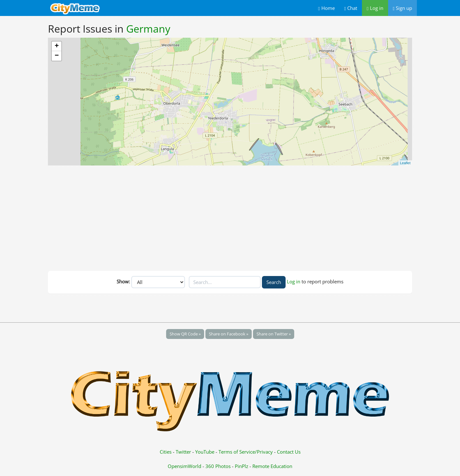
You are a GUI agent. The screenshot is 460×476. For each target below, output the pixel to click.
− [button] (57, 56)
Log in (375, 8)
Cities (166, 452)
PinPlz (241, 466)
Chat (351, 8)
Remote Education (272, 466)
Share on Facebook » (229, 334)
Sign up (402, 8)
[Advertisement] (230, 217)
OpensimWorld (184, 466)
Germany (148, 29)
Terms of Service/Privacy (246, 452)
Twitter (183, 452)
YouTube (205, 452)
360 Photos (218, 466)
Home (326, 8)
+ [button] (57, 46)
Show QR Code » (185, 334)
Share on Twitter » (274, 334)
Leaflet (405, 163)
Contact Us (289, 452)
